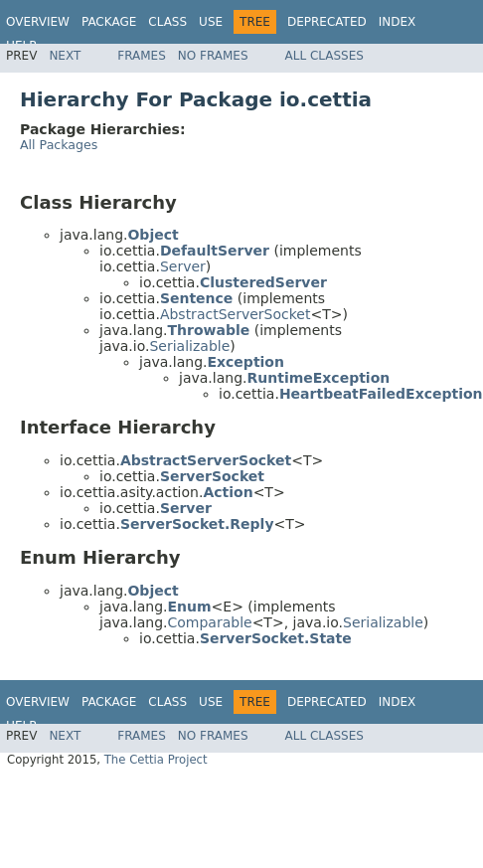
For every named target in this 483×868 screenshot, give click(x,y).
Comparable (209, 622)
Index (398, 22)
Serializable (189, 346)
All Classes (324, 56)
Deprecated (327, 22)
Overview (38, 22)
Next (65, 56)
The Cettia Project (156, 760)
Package (109, 22)
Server (183, 266)
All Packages (59, 145)
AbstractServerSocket (236, 314)
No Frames (213, 56)
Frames (142, 56)
